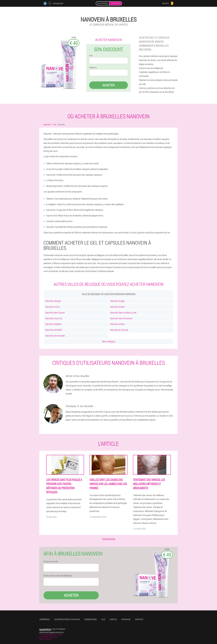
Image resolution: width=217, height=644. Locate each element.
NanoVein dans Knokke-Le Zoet (123, 313)
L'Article (113, 619)
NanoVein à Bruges (53, 301)
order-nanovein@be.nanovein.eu (51, 632)
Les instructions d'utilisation (67, 619)
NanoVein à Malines (53, 324)
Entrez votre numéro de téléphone (58, 576)
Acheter (108, 85)
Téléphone (93, 68)
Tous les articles (109, 539)
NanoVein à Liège (117, 301)
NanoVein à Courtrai (54, 318)
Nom (91, 56)
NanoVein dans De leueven (121, 318)
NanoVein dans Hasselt (55, 336)
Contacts (139, 619)
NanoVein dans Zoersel (55, 313)
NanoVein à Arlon (53, 307)
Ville (103, 619)
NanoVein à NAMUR (54, 330)
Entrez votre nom (51, 561)
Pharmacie (126, 619)
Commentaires (90, 619)
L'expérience (44, 619)
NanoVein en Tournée (119, 330)
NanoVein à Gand (117, 307)
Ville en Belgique (109, 341)
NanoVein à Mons (117, 324)
